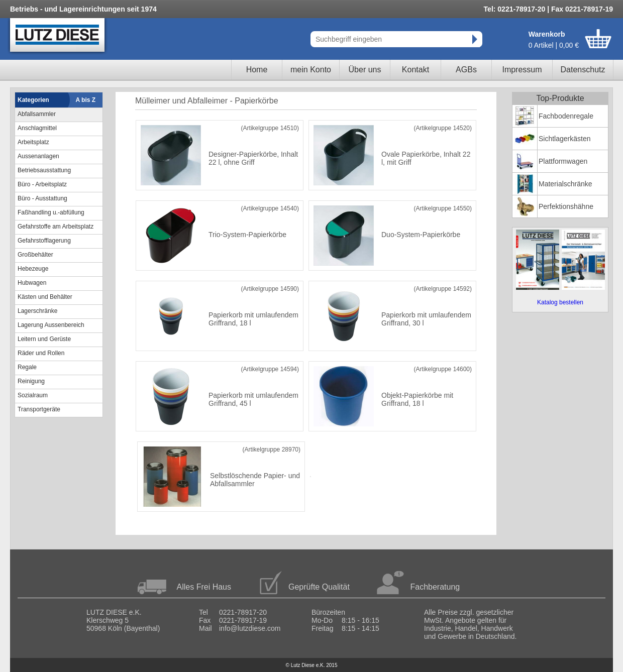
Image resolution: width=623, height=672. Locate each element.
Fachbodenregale (566, 116)
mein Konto (311, 70)
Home (257, 70)
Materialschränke (565, 184)
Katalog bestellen (560, 302)
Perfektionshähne (566, 206)
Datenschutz (583, 70)
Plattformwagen (563, 161)
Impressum (522, 70)
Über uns (365, 70)
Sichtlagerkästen (565, 139)
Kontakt (416, 70)
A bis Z (86, 100)
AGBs (466, 70)
